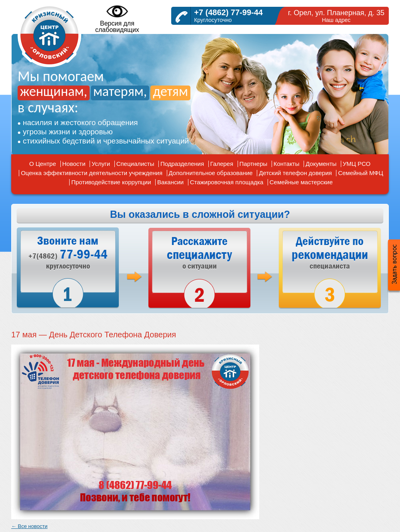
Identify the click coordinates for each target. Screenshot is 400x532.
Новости (74, 164)
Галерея (222, 164)
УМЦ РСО (357, 164)
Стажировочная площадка (227, 182)
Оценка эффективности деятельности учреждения (92, 173)
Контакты (287, 164)
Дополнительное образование (211, 173)
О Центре (43, 164)
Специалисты (135, 164)
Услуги (101, 164)
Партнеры (254, 164)
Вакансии (170, 182)
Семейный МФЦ (361, 173)
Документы (321, 164)
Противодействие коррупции (111, 182)
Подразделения (182, 164)
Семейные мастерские (301, 182)
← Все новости (29, 526)
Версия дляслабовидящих (117, 18)
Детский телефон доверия (295, 173)
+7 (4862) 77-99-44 (228, 12)
